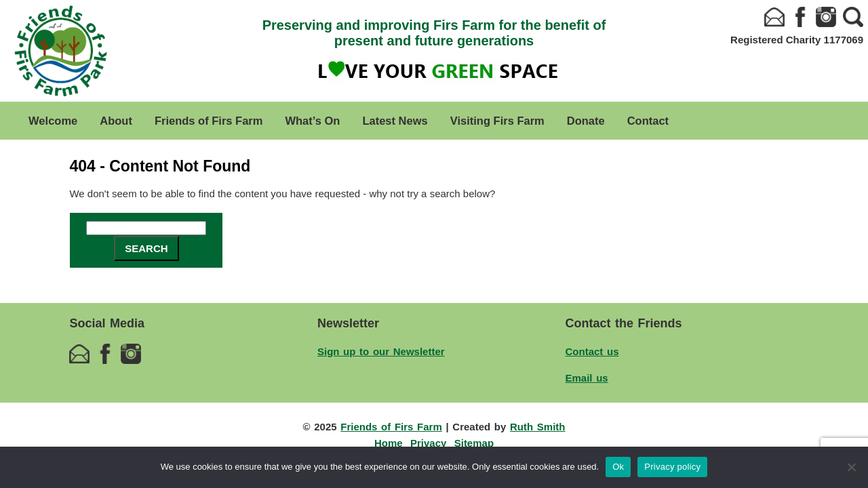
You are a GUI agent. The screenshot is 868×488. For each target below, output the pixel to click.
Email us (587, 378)
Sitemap (474, 443)
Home (389, 443)
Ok (618, 467)
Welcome (53, 121)
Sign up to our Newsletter (381, 351)
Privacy (428, 443)
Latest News (395, 121)
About (116, 121)
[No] (851, 467)
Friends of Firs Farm (209, 121)
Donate (586, 121)
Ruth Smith (538, 427)
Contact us (592, 351)
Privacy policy (672, 467)
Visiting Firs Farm (497, 121)
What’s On (312, 121)
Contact (648, 121)
